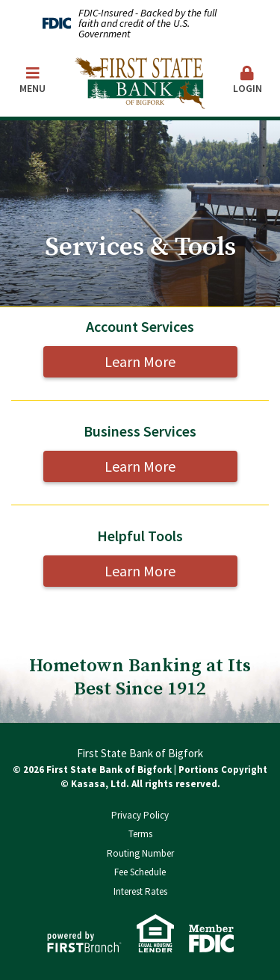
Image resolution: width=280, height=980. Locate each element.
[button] (248, 81)
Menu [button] (33, 80)
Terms (140, 834)
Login (248, 80)
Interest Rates (140, 891)
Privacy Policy (140, 815)
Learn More (140, 361)
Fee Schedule (140, 872)
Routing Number (140, 853)
